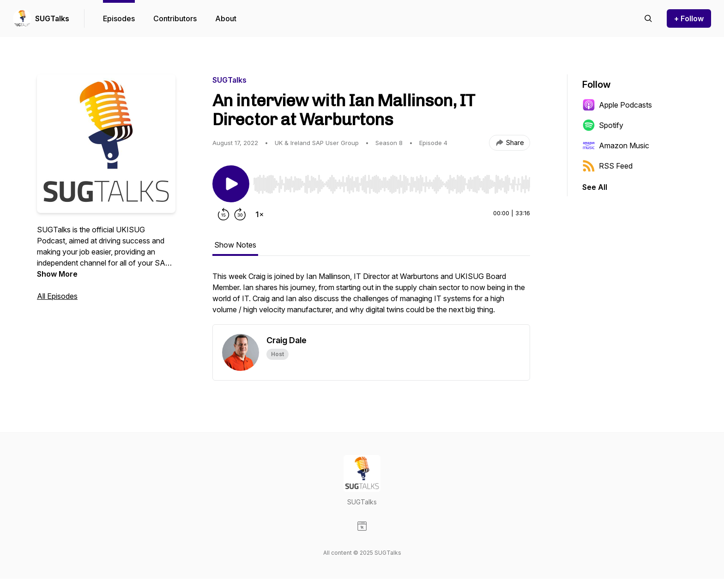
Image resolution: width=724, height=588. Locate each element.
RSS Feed (607, 166)
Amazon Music (616, 145)
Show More (57, 274)
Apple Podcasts (617, 105)
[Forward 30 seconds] (240, 214)
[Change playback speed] (259, 214)
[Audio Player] (392, 182)
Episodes (119, 18)
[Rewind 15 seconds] (223, 214)
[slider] (392, 184)
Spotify (603, 125)
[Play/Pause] (231, 184)
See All (595, 187)
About (226, 18)
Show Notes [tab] (235, 245)
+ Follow (689, 18)
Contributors (175, 18)
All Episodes (57, 296)
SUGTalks (52, 18)
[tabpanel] (371, 297)
